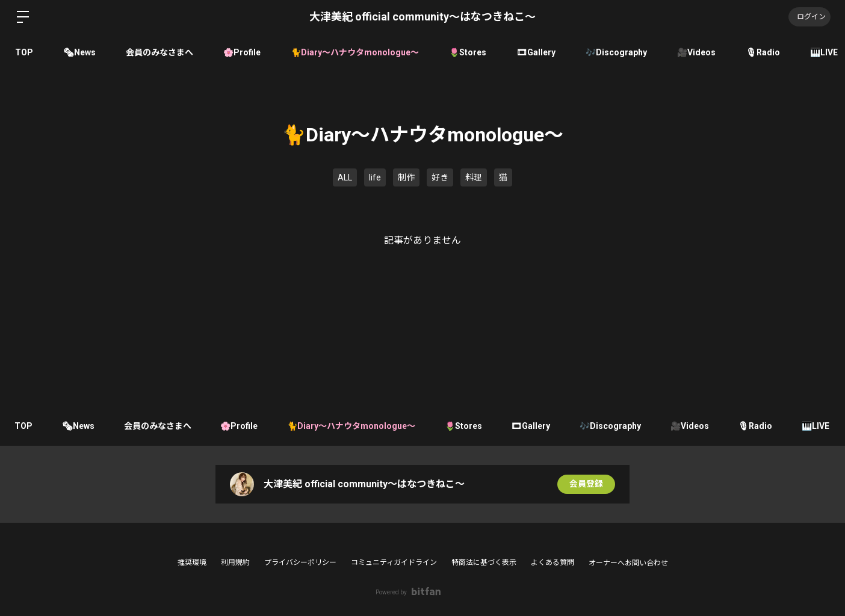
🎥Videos (696, 52)
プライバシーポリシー (300, 562)
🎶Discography (616, 52)
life (375, 177)
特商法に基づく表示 (484, 562)
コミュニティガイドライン (394, 562)
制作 (406, 177)
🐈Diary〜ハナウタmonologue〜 (355, 52)
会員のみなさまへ (159, 52)
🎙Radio (763, 52)
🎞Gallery (536, 52)
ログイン (809, 17)
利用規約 (235, 562)
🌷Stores (468, 52)
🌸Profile (242, 52)
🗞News (79, 52)
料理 (474, 177)
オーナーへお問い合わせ (628, 563)
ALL (345, 177)
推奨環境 (192, 562)
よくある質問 (552, 562)
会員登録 (586, 484)
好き (440, 177)
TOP (24, 52)
